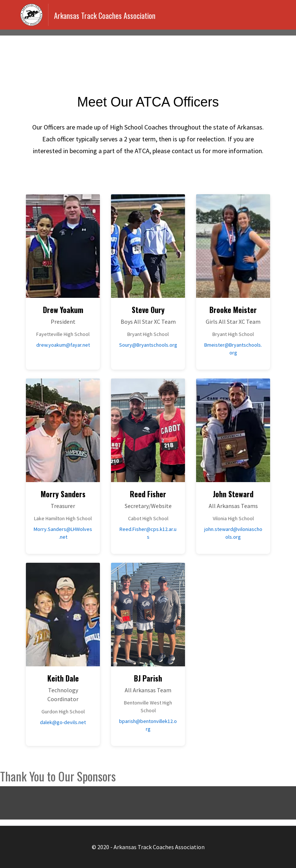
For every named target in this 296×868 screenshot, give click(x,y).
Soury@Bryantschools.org (148, 345)
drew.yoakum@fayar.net (63, 345)
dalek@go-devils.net (63, 722)
